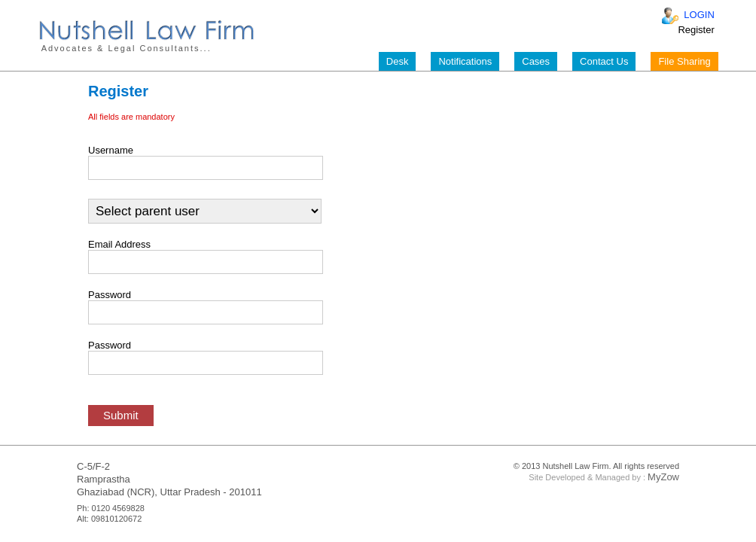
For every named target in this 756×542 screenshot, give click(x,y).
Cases (536, 61)
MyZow (663, 477)
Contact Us (604, 61)
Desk (398, 61)
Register (696, 30)
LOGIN (699, 15)
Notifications (465, 61)
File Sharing (684, 61)
